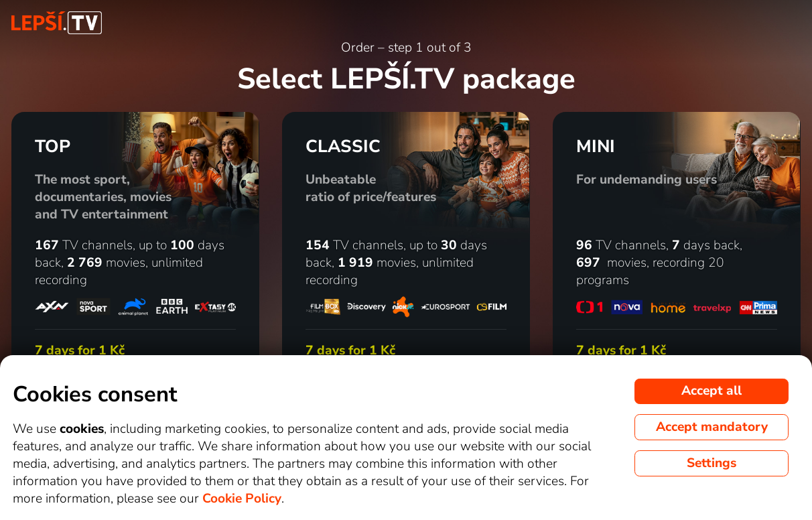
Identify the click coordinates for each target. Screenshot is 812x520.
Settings (712, 463)
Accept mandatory (712, 427)
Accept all (712, 391)
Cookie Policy (242, 499)
